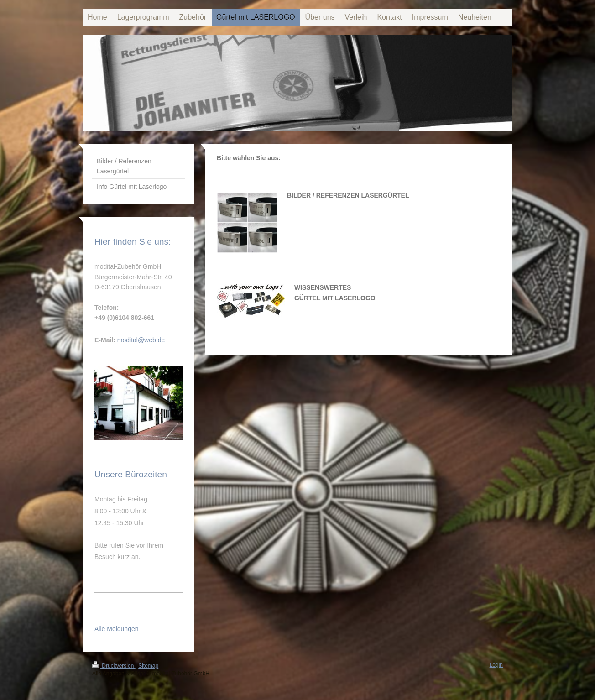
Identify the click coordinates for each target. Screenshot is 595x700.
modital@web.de (141, 340)
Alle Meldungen (117, 629)
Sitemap (148, 666)
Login (496, 665)
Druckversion (114, 666)
